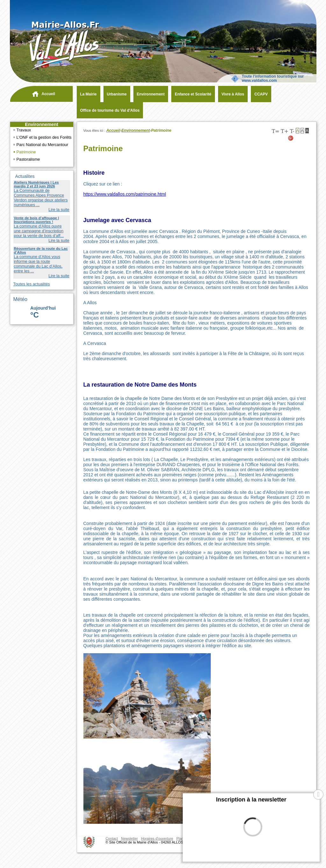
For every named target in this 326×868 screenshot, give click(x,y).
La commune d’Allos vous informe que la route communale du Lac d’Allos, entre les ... (38, 264)
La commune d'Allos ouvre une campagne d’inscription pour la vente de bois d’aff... (39, 231)
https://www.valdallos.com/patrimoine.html (125, 194)
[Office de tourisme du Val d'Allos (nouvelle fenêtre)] (108, 110)
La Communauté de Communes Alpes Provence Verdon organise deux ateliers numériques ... (41, 198)
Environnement (42, 124)
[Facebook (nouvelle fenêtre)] (307, 138)
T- (292, 131)
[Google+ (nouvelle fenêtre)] (291, 138)
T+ (285, 131)
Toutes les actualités (32, 284)
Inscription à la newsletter (251, 800)
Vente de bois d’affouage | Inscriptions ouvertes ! (36, 220)
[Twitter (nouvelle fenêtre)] (299, 138)
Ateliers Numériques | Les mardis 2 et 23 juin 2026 (36, 184)
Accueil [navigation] (49, 94)
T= (275, 131)
